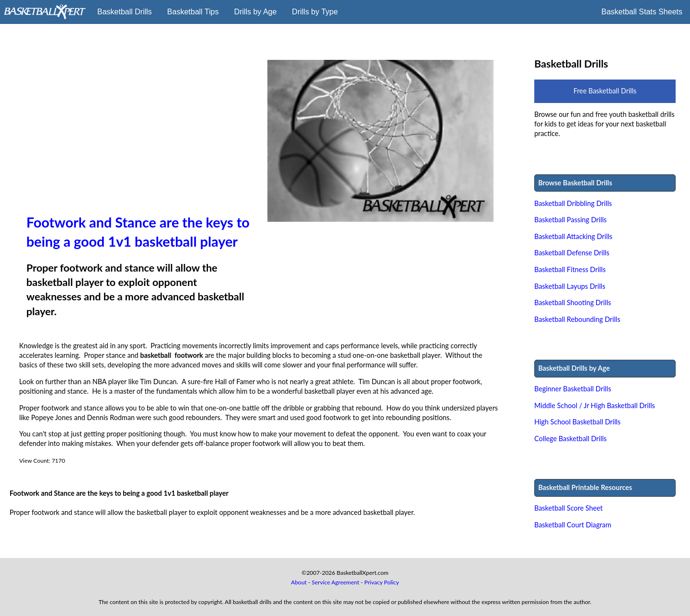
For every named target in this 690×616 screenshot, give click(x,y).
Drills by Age (255, 12)
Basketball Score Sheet (569, 508)
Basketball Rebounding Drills (577, 319)
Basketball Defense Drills (572, 253)
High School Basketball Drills (577, 422)
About (299, 582)
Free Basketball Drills (605, 91)
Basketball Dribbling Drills (573, 203)
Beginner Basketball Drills (573, 389)
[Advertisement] (140, 137)
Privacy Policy (381, 582)
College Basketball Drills (570, 439)
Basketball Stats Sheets (642, 12)
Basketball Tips (193, 12)
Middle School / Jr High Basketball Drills (595, 405)
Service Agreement (336, 582)
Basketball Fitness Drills (570, 269)
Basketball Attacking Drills (573, 236)
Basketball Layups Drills (570, 286)
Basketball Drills (125, 12)
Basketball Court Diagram (573, 525)
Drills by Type (315, 12)
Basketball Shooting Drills (573, 302)
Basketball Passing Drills (570, 220)
